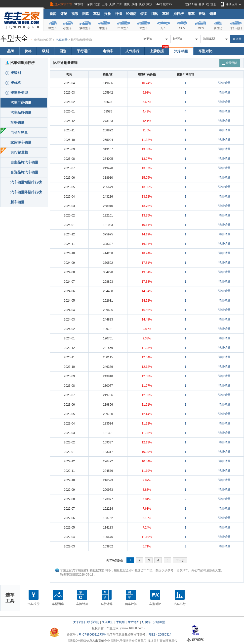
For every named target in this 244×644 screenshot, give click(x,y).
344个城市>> (163, 4)
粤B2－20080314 (160, 635)
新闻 (53, 14)
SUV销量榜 (19, 152)
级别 (45, 51)
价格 (28, 51)
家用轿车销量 (21, 142)
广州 (120, 4)
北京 (97, 4)
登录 (202, 4)
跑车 (163, 28)
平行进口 (236, 28)
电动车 (108, 51)
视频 (75, 14)
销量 (213, 14)
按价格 (13, 83)
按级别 (13, 73)
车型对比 (205, 51)
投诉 (202, 14)
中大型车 (123, 28)
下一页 (180, 560)
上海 (105, 4)
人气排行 (132, 51)
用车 (191, 14)
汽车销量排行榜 (20, 63)
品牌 (11, 51)
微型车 (53, 28)
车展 (166, 14)
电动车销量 (19, 132)
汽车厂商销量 (21, 103)
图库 (86, 14)
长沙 (142, 4)
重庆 (127, 4)
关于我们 (79, 622)
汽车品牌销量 (21, 112)
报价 (108, 14)
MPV (201, 28)
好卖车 (146, 622)
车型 (97, 14)
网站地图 (133, 622)
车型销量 (17, 122)
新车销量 (17, 202)
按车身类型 (17, 93)
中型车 (104, 28)
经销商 (131, 14)
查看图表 (230, 63)
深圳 (90, 4)
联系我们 (93, 622)
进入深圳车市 (63, 4)
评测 (64, 14)
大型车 (144, 28)
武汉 (149, 4)
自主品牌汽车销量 (24, 162)
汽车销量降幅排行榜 (26, 192)
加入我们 (108, 622)
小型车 (68, 28)
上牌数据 (157, 51)
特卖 (144, 14)
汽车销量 (62, 40)
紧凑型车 (85, 28)
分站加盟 (159, 622)
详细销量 (224, 83)
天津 (112, 4)
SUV (182, 28)
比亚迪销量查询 (81, 40)
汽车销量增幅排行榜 (26, 182)
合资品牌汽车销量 (24, 172)
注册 (213, 4)
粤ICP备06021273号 (92, 635)
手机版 (121, 622)
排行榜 (178, 14)
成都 (134, 4)
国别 (63, 51)
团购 (155, 14)
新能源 (218, 28)
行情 (119, 14)
